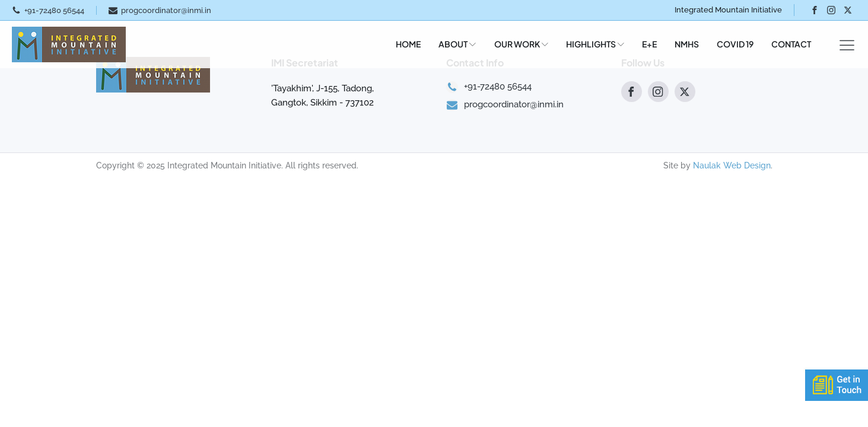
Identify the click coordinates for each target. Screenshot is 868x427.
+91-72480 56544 (54, 10)
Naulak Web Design (732, 165)
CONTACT (791, 44)
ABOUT (457, 44)
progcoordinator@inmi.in (166, 10)
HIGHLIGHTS (595, 44)
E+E (649, 44)
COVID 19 (735, 44)
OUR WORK (521, 44)
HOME (408, 44)
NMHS (687, 44)
